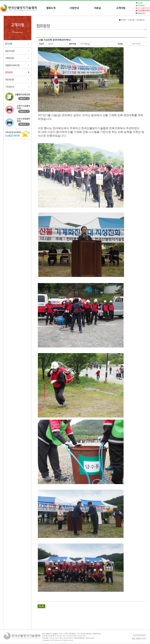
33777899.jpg (85, 44)
